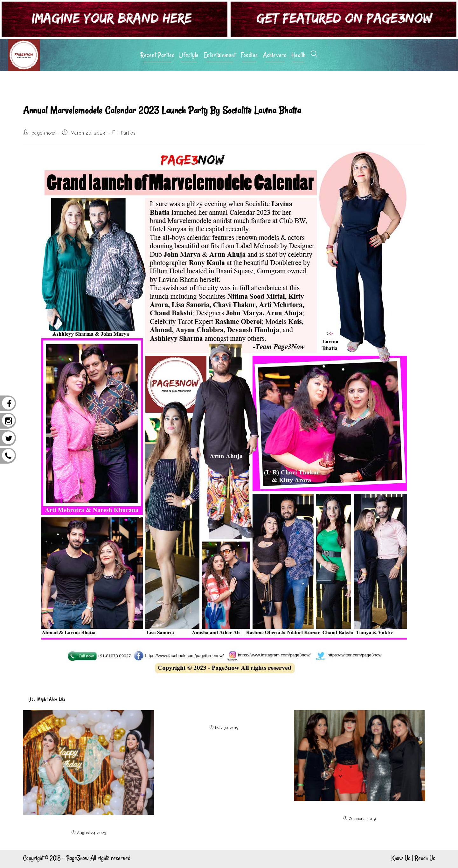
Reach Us (425, 858)
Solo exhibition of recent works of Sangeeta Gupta (224, 717)
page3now (43, 133)
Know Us (401, 858)
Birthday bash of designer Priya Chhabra (89, 822)
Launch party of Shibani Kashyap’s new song (359, 808)
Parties (128, 133)
